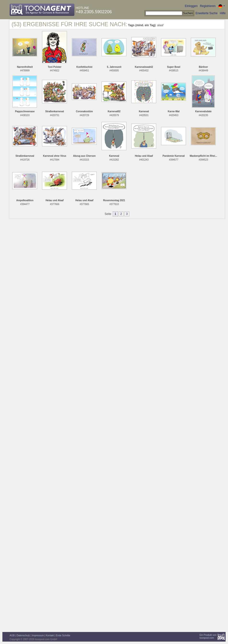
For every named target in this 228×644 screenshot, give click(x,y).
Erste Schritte (63, 635)
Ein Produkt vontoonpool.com (208, 636)
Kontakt (50, 635)
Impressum (38, 635)
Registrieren (208, 6)
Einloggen (191, 6)
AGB (12, 635)
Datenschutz (23, 635)
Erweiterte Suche (207, 13)
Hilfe (223, 13)
